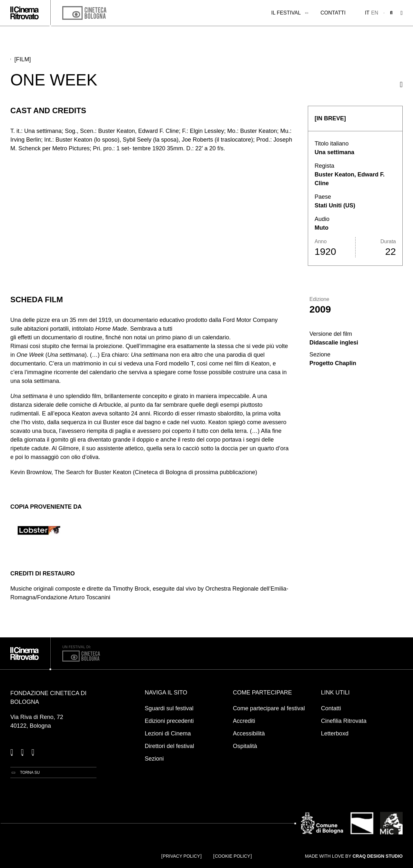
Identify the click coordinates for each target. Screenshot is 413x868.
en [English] (375, 13)
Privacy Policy (181, 856)
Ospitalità (245, 746)
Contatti (333, 13)
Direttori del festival (170, 746)
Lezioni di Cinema (168, 733)
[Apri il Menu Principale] (402, 13)
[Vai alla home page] (25, 13)
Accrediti (244, 721)
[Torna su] (25, 773)
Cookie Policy (233, 856)
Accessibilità (249, 733)
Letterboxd (335, 733)
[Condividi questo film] (401, 84)
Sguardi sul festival (169, 708)
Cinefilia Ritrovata (344, 721)
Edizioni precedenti (169, 721)
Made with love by (354, 856)
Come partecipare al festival (269, 708)
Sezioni (154, 759)
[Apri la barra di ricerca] (391, 13)
